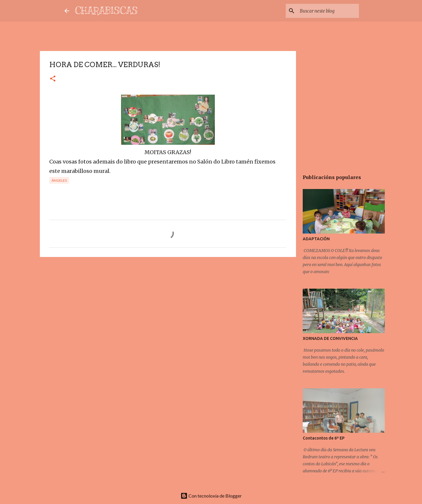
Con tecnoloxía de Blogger (211, 496)
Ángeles (59, 180)
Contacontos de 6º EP (324, 438)
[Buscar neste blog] (328, 11)
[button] (53, 79)
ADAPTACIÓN (316, 239)
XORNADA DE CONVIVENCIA (330, 338)
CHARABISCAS (106, 11)
